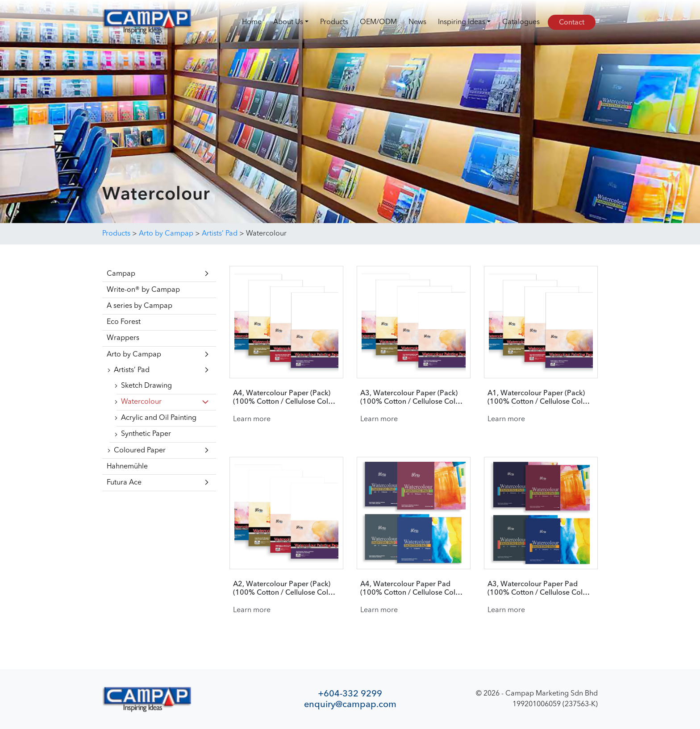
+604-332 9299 (350, 694)
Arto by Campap (134, 355)
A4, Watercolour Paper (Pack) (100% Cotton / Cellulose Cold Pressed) (283, 398)
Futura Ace (124, 483)
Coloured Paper (140, 451)
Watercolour (141, 402)
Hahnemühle (127, 467)
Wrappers (123, 338)
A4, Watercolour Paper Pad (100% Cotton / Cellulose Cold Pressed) (410, 589)
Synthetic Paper (146, 434)
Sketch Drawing (146, 386)
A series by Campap (140, 306)
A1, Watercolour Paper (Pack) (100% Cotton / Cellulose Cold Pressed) (537, 398)
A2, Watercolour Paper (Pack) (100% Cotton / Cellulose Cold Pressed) (283, 589)
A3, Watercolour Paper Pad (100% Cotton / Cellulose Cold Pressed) (537, 589)
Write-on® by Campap (143, 290)
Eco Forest (124, 322)
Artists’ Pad (132, 370)
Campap (121, 274)
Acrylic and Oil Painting (159, 418)
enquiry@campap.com (350, 704)
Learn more (252, 419)
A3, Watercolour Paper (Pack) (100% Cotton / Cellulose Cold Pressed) (410, 398)
